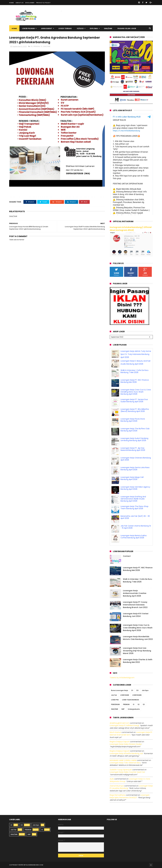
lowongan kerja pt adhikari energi (124, 725)
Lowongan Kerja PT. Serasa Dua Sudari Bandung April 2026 (134, 400)
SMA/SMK (108, 28)
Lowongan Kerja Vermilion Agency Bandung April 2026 (135, 488)
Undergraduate (134, 709)
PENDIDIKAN (115, 704)
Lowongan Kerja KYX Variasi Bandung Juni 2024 (136, 615)
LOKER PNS (115, 700)
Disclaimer (30, 3)
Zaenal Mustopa (117, 786)
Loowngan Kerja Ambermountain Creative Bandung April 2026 (135, 593)
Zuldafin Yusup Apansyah (121, 770)
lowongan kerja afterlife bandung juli (126, 753)
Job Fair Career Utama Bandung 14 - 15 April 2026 (136, 527)
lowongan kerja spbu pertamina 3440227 (130, 796)
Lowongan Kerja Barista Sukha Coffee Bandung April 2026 (134, 537)
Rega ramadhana (118, 795)
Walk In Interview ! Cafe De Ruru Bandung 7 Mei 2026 (134, 371)
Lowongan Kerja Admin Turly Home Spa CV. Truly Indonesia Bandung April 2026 (136, 354)
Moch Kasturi (115, 732)
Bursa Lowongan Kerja (120, 690)
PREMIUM (37, 46)
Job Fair (114, 695)
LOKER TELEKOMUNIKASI (131, 700)
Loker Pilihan (28, 28)
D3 (32, 46)
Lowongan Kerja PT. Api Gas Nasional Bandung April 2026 (133, 449)
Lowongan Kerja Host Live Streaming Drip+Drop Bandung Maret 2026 (137, 651)
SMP (123, 709)
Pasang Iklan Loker (127, 28)
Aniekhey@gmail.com (120, 723)
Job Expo (145, 690)
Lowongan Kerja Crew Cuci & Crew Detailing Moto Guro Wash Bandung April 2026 (136, 392)
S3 (144, 704)
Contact (127, 556)
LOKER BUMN (137, 695)
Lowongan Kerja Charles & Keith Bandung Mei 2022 (138, 661)
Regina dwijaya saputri (120, 742)
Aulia (112, 779)
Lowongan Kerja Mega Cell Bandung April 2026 (132, 478)
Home (11, 3)
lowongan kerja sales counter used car (127, 772)
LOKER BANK (125, 695)
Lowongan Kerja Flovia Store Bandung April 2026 (133, 420)
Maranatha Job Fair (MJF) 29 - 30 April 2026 (135, 517)
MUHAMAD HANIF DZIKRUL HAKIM (123, 760)
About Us (20, 3)
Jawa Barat (47, 28)
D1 (132, 690)
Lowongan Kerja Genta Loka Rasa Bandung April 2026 (135, 469)
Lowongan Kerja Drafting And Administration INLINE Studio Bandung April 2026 (133, 499)
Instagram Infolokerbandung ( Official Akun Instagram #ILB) (131, 229)
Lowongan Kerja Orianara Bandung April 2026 (136, 459)
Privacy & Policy (43, 3)
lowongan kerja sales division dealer (126, 744)
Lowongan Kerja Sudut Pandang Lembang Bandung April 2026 (134, 439)
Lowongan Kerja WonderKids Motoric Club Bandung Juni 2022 (138, 638)
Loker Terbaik (65, 28)
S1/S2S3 (80, 28)
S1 (41, 46)
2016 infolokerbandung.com (31, 865)
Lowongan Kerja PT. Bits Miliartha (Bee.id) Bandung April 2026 (135, 410)
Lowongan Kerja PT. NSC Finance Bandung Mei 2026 (135, 381)
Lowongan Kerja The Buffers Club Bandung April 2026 (135, 430)
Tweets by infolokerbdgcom (122, 678)
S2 (139, 704)
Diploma (94, 28)
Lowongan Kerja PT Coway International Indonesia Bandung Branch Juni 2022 (135, 605)
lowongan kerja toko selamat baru (125, 763)
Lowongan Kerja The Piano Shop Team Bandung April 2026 (134, 507)
